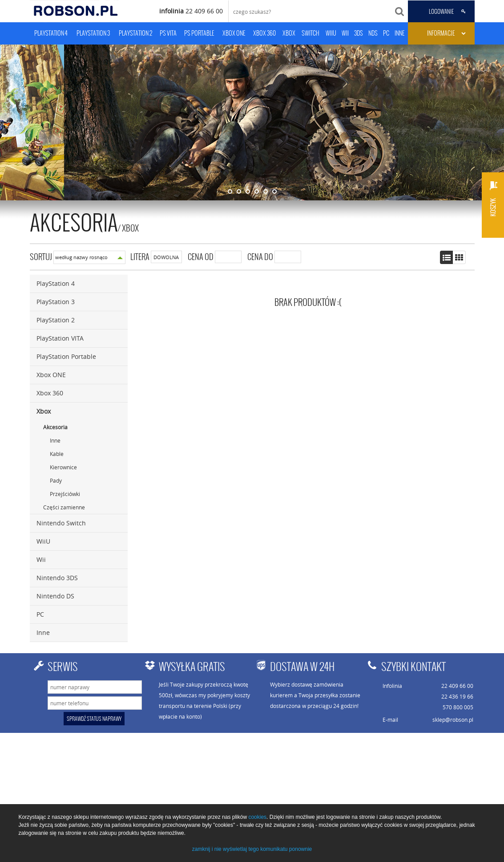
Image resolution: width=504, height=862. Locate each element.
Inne (55, 440)
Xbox (130, 228)
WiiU (43, 541)
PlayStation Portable (66, 356)
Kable (57, 454)
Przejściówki (65, 494)
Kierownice (63, 467)
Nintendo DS (55, 596)
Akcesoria (55, 427)
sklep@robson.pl (453, 720)
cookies (257, 817)
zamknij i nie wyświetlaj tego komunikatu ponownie (252, 849)
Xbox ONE (51, 375)
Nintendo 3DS (57, 578)
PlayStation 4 (56, 283)
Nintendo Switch (61, 523)
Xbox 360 (50, 393)
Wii (41, 559)
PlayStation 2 (56, 320)
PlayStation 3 (56, 302)
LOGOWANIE (441, 12)
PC (40, 614)
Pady (56, 480)
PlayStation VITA (60, 338)
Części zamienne (64, 507)
